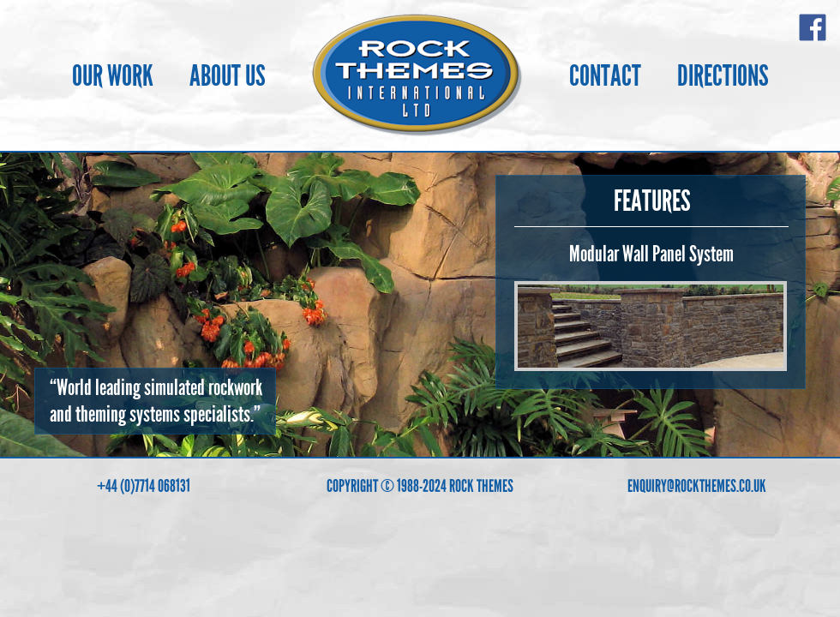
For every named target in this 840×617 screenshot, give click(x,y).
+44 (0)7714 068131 (144, 486)
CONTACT (605, 76)
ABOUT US (228, 76)
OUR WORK (113, 76)
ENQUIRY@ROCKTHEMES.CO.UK (697, 486)
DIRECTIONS (723, 76)
